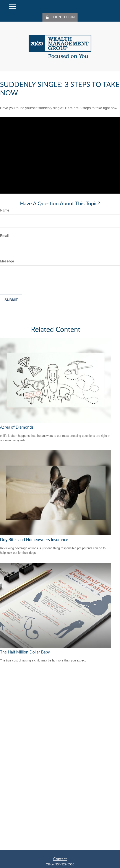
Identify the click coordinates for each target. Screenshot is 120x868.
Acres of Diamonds (17, 427)
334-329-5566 (65, 864)
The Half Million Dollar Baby (25, 652)
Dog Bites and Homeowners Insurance (34, 540)
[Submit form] (11, 300)
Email (4, 236)
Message (7, 261)
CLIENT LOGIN (60, 17)
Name (5, 210)
